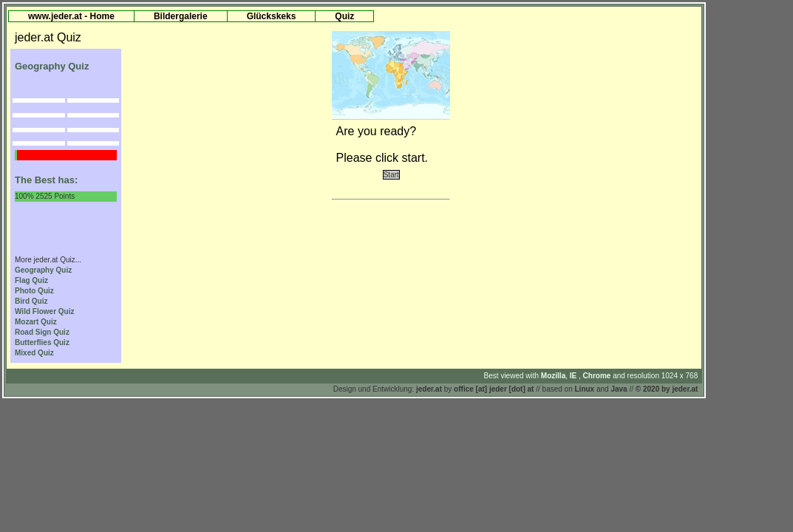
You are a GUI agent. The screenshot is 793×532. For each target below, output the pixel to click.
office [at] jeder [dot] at (494, 389)
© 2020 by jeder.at (667, 389)
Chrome (598, 376)
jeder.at (429, 389)
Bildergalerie (181, 16)
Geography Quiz (43, 270)
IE (574, 376)
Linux (585, 389)
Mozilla (553, 376)
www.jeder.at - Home (71, 16)
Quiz (344, 16)
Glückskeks (272, 16)
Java (619, 389)
